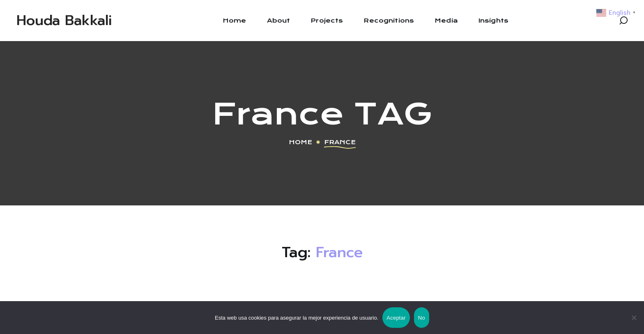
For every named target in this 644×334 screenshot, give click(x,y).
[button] (623, 21)
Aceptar (396, 318)
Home (300, 142)
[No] (634, 318)
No (422, 318)
